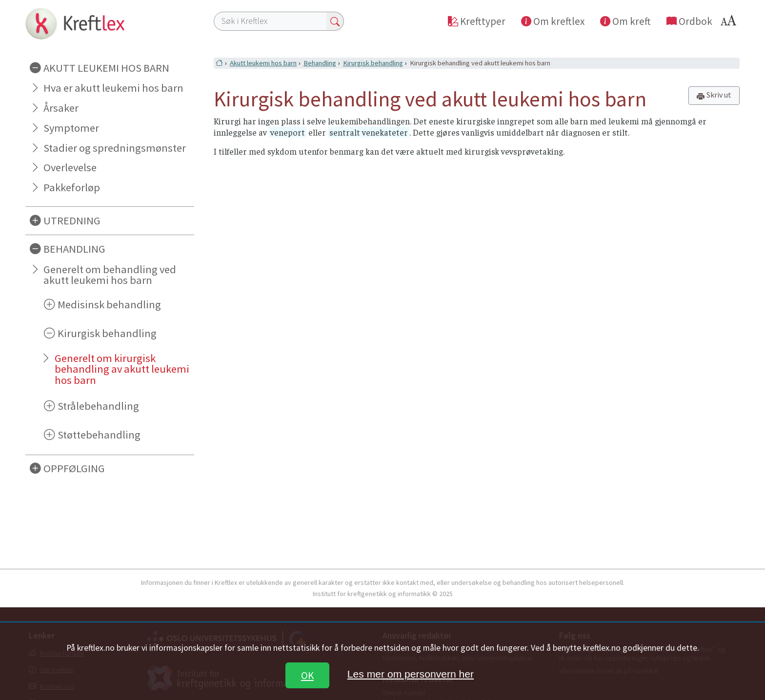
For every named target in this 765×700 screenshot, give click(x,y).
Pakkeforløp (72, 187)
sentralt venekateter (369, 132)
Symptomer (71, 128)
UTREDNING (72, 220)
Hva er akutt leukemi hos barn (113, 88)
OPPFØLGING (74, 468)
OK (307, 675)
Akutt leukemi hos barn (263, 63)
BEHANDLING (74, 249)
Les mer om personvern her (411, 674)
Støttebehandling (99, 435)
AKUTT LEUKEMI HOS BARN (106, 68)
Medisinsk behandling (109, 304)
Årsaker (61, 108)
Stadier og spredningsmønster (115, 148)
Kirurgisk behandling (107, 333)
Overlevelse (70, 167)
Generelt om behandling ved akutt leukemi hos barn (110, 275)
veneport (288, 132)
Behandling (320, 63)
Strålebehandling (98, 406)
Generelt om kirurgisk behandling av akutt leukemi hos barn (122, 369)
